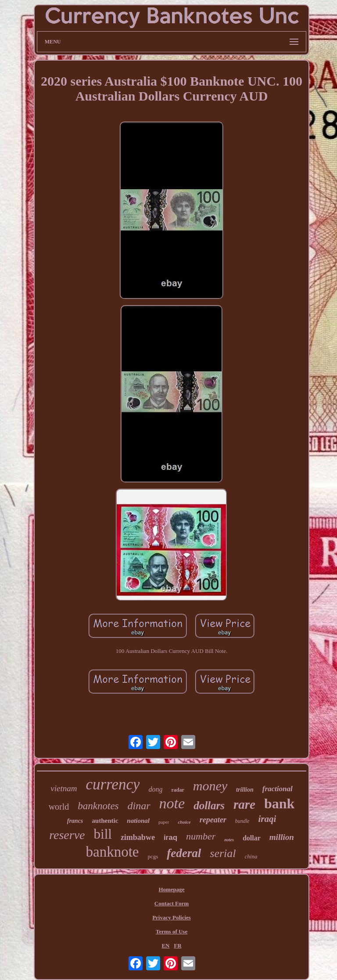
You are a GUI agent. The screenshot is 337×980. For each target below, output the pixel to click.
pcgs (153, 856)
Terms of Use (172, 931)
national (138, 821)
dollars (209, 805)
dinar (139, 806)
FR (177, 946)
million (282, 837)
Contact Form (172, 903)
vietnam (64, 788)
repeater (213, 820)
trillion (245, 790)
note (172, 803)
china (251, 856)
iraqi (267, 819)
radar (177, 790)
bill (103, 834)
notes (229, 840)
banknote (113, 852)
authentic (105, 821)
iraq (170, 838)
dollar (252, 838)
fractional (278, 789)
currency (113, 784)
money (210, 786)
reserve (67, 835)
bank (279, 803)
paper (164, 822)
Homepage (171, 889)
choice (184, 822)
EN (165, 946)
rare (244, 804)
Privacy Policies (172, 917)
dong (155, 789)
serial (223, 853)
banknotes (98, 806)
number (201, 836)
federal (184, 853)
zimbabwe (138, 837)
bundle (242, 821)
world (59, 807)
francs (75, 821)
